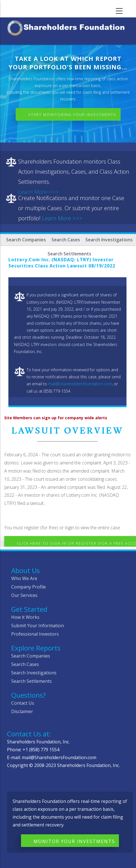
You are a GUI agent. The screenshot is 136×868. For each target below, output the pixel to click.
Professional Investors (35, 634)
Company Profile (29, 587)
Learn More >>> (62, 218)
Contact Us (23, 703)
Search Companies (26, 240)
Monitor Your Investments (74, 841)
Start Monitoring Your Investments (72, 114)
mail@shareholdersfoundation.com (80, 384)
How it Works (25, 617)
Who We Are (24, 578)
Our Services (24, 595)
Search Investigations (109, 240)
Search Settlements (31, 681)
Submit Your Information (37, 626)
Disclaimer (22, 711)
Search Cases (66, 240)
